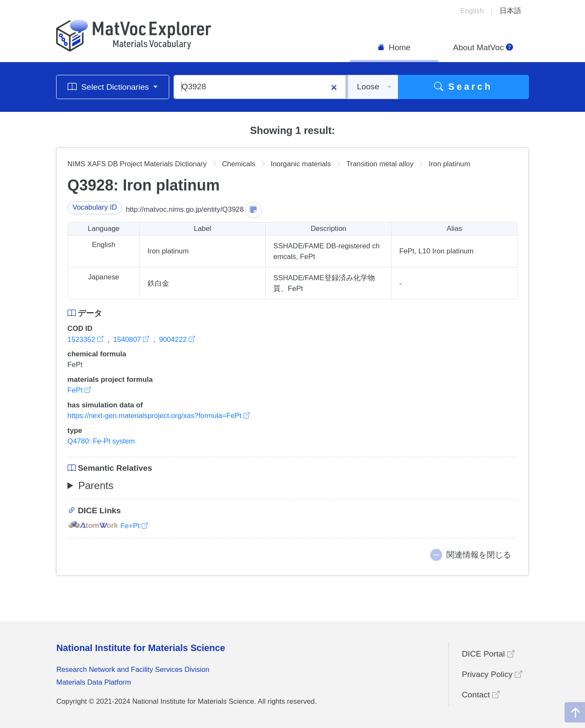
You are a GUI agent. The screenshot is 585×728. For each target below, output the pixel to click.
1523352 (87, 340)
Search (463, 87)
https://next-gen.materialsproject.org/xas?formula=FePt (159, 416)
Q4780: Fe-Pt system (101, 441)
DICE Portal (488, 654)
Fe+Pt (108, 526)
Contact (480, 695)
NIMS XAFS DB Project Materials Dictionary (137, 164)
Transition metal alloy (380, 164)
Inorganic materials (301, 164)
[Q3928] (260, 87)
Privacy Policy (492, 674)
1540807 (132, 340)
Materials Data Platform (94, 682)
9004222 (177, 340)
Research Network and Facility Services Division (133, 670)
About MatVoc (483, 47)
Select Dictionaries (113, 87)
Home (394, 47)
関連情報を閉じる (479, 555)
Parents (96, 485)
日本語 (510, 11)
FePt (79, 390)
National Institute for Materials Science (141, 648)
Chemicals (239, 164)
